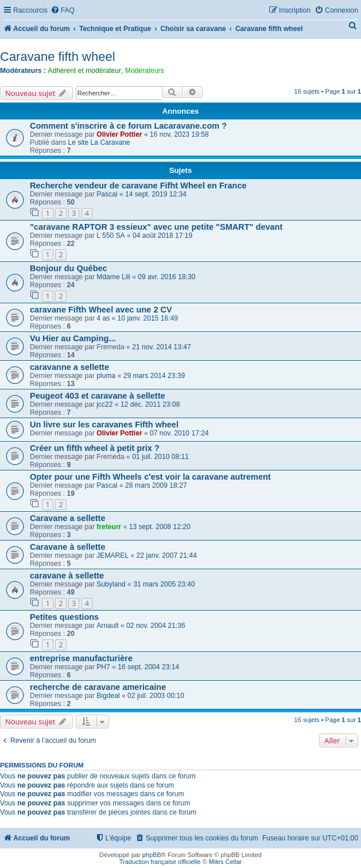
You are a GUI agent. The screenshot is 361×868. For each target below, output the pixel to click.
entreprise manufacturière (81, 658)
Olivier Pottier (119, 134)
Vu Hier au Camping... (73, 338)
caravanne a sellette (69, 367)
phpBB (152, 855)
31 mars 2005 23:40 (164, 584)
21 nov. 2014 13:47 (162, 347)
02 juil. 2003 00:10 (156, 696)
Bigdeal (108, 696)
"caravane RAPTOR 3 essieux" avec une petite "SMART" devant (156, 227)
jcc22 (104, 404)
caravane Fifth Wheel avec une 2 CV (101, 310)
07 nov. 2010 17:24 (179, 433)
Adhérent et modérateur (84, 71)
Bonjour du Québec (69, 268)
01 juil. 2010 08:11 (160, 457)
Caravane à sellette (68, 547)
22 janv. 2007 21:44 (167, 555)
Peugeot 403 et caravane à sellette (98, 396)
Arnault (107, 626)
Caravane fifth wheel (58, 57)
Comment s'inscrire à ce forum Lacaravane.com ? (128, 126)
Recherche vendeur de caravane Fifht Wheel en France (138, 186)
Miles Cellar (225, 862)
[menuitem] (63, 11)
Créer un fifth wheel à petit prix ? (95, 448)
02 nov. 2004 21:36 (156, 626)
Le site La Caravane (99, 142)
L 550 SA (110, 236)
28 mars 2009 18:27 (156, 485)
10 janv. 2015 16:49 (148, 318)
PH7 (103, 667)
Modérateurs (145, 71)
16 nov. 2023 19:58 (179, 134)
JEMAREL (112, 555)
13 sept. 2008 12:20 (160, 527)
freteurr (109, 527)
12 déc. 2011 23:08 (150, 404)
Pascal (107, 194)
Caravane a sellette (68, 518)
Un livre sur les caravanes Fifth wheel (104, 425)
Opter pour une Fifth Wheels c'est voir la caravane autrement (150, 477)
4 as (103, 318)
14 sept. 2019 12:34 (156, 194)
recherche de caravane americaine (98, 687)
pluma (106, 376)
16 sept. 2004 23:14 (148, 667)
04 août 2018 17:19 (162, 236)
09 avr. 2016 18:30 (166, 277)
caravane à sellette (67, 576)
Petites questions (64, 617)
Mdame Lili (113, 277)
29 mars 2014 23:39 (154, 376)
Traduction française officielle (160, 862)
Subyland (111, 584)
